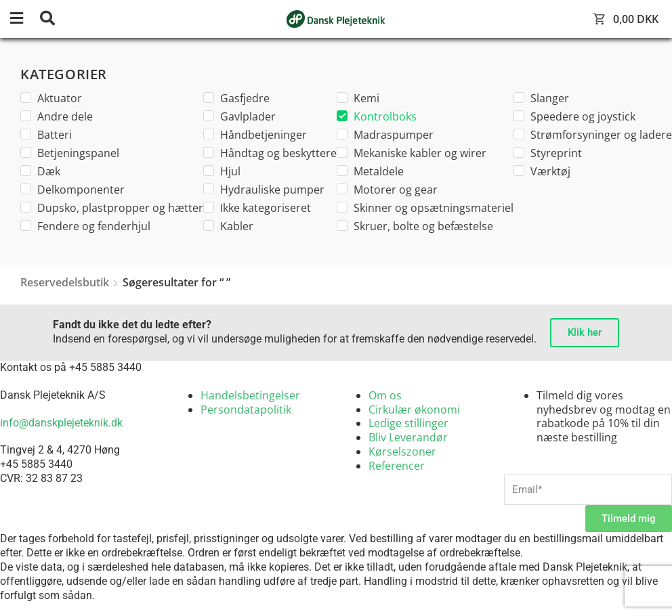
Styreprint (548, 153)
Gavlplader (239, 116)
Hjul (222, 171)
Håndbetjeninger (255, 135)
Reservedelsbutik (65, 282)
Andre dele (57, 116)
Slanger (541, 98)
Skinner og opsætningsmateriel (425, 208)
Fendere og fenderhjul (85, 226)
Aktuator (51, 98)
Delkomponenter (72, 190)
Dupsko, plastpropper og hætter (112, 208)
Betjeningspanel (70, 153)
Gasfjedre (236, 98)
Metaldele (370, 171)
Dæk (40, 171)
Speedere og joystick (574, 116)
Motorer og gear (387, 190)
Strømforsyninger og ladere (593, 135)
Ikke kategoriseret (257, 208)
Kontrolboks (377, 116)
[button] (24, 19)
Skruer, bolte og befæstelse (415, 226)
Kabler (228, 226)
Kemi (358, 98)
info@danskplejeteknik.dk (61, 423)
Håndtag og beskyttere (270, 153)
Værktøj (542, 171)
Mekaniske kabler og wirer (412, 153)
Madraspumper (385, 135)
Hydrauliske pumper (264, 190)
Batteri (46, 135)
